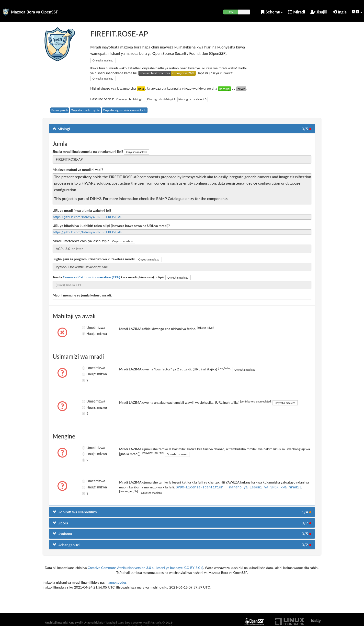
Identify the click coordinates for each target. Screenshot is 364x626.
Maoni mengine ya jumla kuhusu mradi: (82, 295)
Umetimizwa (88, 328)
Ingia (340, 12)
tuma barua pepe (128, 622)
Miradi (297, 12)
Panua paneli (60, 110)
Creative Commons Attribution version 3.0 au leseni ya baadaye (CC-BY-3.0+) (145, 568)
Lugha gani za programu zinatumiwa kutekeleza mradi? (94, 259)
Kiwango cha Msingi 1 (130, 99)
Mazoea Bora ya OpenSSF (34, 12)
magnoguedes (116, 582)
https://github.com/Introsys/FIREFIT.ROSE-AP (88, 217)
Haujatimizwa (88, 334)
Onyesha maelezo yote (85, 110)
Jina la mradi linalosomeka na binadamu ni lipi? (88, 151)
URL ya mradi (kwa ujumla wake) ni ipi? (82, 210)
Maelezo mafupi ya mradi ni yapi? (78, 170)
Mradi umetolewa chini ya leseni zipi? (81, 241)
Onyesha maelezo (103, 60)
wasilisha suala (152, 622)
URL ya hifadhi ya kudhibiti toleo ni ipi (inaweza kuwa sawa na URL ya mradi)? (111, 226)
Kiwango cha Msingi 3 (192, 99)
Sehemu (272, 12)
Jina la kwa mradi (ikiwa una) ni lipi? (108, 277)
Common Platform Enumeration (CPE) (91, 277)
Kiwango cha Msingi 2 (161, 99)
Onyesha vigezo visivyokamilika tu (125, 110)
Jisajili (319, 12)
